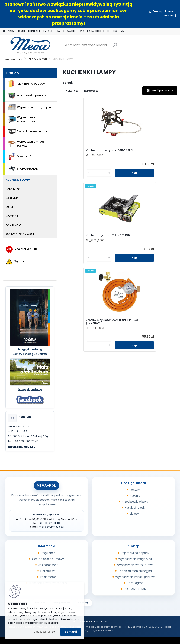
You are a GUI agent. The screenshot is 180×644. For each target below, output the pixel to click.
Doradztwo (48, 571)
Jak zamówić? (48, 565)
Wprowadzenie (14, 59)
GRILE (9, 207)
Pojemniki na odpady (27, 84)
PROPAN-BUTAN (38, 59)
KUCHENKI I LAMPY (18, 180)
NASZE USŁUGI (17, 31)
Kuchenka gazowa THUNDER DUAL (118, 155)
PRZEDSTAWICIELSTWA (70, 31)
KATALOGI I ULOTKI (99, 31)
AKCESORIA (13, 225)
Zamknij (71, 632)
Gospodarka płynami (27, 96)
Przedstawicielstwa (135, 502)
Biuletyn (135, 514)
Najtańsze (72, 91)
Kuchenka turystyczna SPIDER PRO (80, 155)
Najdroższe (91, 91)
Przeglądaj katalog (30, 349)
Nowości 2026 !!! (21, 249)
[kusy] (72, 183)
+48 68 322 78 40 (49, 523)
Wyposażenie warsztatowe (22, 119)
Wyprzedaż (18, 262)
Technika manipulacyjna (30, 132)
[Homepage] (4, 31)
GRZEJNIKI (13, 198)
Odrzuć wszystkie (44, 632)
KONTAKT (34, 31)
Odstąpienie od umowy (48, 559)
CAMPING (12, 216)
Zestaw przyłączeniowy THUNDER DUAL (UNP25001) (153, 156)
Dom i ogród (21, 156)
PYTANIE (48, 31)
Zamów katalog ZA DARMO (30, 354)
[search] (115, 46)
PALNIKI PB (13, 189)
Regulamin (48, 553)
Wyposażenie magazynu (30, 107)
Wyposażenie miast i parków (27, 144)
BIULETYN (119, 31)
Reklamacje (48, 577)
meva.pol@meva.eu (22, 447)
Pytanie (135, 496)
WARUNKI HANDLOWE (20, 234)
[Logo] (27, 45)
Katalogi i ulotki (135, 508)
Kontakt (135, 490)
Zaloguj (157, 11)
